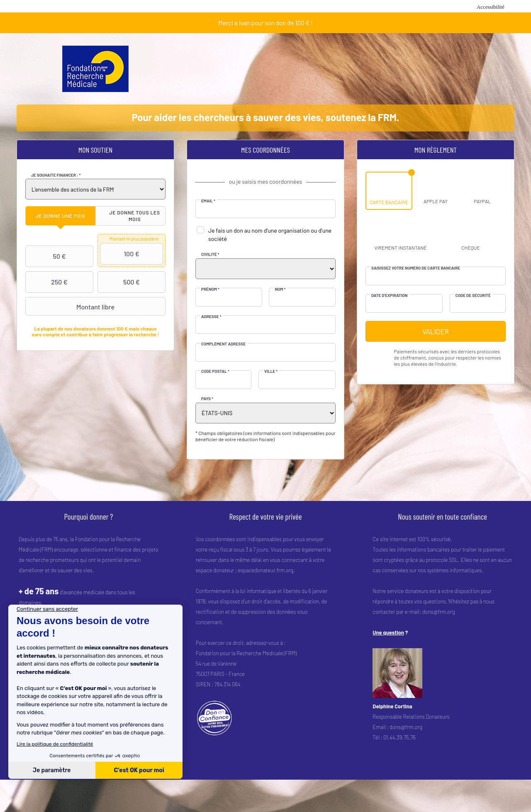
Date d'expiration (389, 295)
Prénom (210, 289)
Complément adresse (223, 344)
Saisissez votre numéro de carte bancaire (416, 268)
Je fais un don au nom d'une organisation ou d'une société (270, 235)
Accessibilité (491, 7)
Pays (207, 399)
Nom (280, 289)
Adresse (211, 316)
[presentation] (60, 216)
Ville (271, 371)
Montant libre (71, 306)
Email (208, 201)
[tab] (60, 216)
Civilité (210, 254)
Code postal (215, 371)
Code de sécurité (473, 295)
